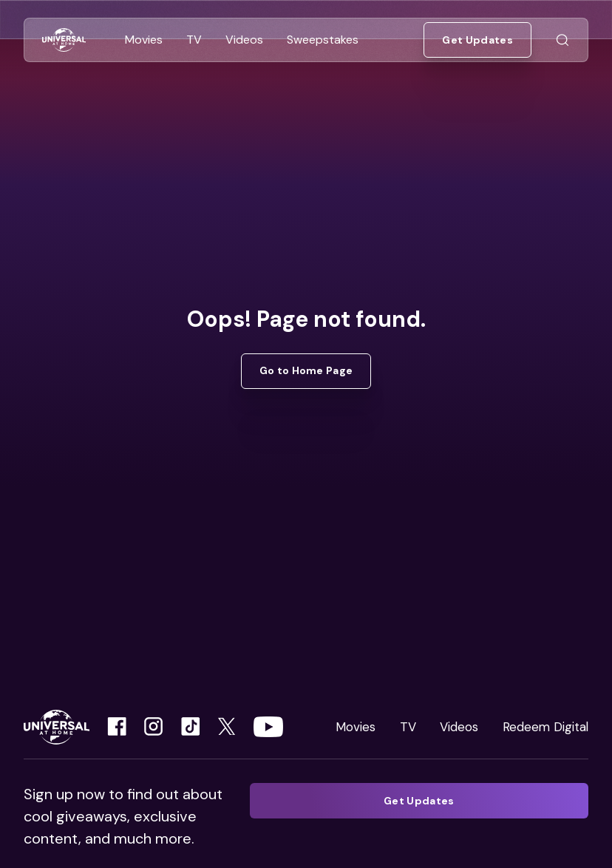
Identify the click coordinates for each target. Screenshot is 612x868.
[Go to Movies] (144, 40)
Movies (356, 727)
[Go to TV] (194, 40)
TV (408, 727)
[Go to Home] (64, 40)
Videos (459, 727)
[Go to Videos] (244, 40)
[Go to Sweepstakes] (323, 40)
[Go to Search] (562, 40)
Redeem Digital (545, 727)
